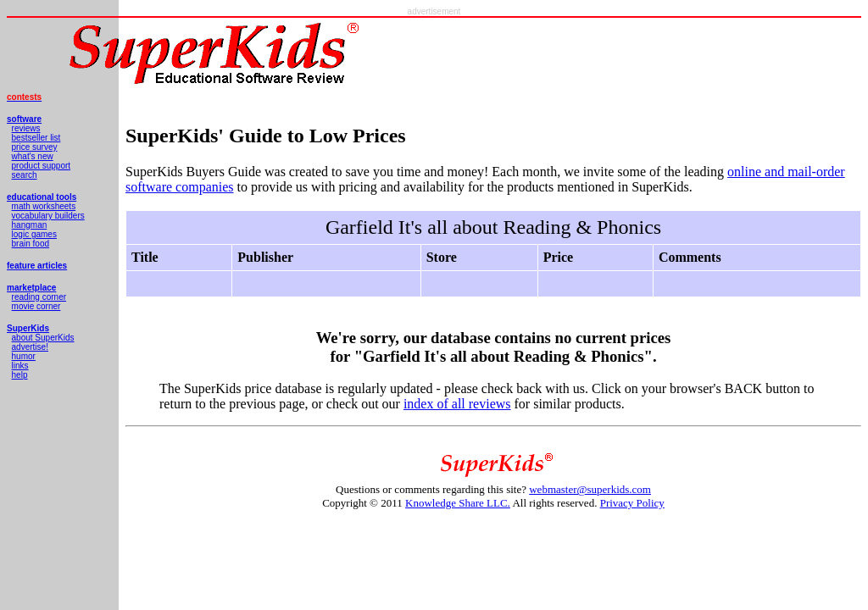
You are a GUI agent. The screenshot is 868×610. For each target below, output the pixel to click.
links (20, 366)
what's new (33, 156)
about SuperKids (43, 338)
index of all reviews (457, 404)
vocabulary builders (48, 216)
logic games (34, 234)
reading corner (39, 297)
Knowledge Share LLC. (458, 503)
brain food (31, 244)
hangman (30, 225)
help (20, 375)
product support (42, 166)
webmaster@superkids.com (590, 489)
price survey (35, 147)
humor (24, 356)
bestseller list (36, 138)
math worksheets (44, 206)
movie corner (36, 306)
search (25, 175)
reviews (26, 128)
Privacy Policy (632, 503)
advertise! (30, 347)
